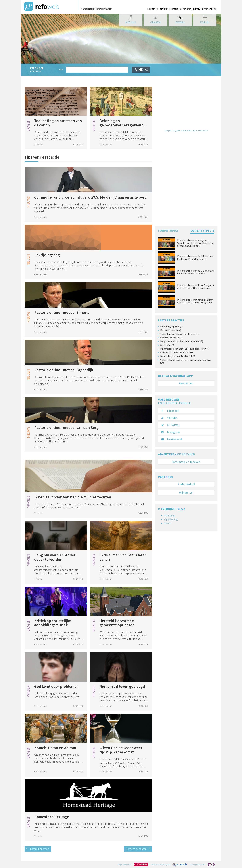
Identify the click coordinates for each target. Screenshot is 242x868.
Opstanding (171, 519)
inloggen (151, 9)
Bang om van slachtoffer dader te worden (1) (182, 341)
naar (61, 70)
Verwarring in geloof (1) (171, 327)
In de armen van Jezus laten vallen (123, 557)
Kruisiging (170, 515)
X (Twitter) (171, 425)
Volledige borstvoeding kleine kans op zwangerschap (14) (186, 361)
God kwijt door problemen (56, 686)
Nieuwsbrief (172, 439)
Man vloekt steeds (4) (171, 330)
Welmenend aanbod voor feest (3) (176, 353)
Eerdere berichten (136, 849)
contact (174, 9)
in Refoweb (43, 70)
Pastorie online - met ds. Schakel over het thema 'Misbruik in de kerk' (195, 258)
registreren (163, 9)
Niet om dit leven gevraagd (122, 686)
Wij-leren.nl (186, 493)
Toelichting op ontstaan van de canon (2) (180, 334)
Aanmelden (186, 383)
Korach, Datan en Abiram (55, 748)
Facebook (170, 411)
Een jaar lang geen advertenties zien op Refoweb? (186, 130)
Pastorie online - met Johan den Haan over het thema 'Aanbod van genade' (195, 301)
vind (139, 70)
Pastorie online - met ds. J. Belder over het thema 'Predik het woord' (196, 272)
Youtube (169, 418)
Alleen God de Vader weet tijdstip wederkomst (121, 750)
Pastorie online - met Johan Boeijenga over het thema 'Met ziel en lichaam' (196, 287)
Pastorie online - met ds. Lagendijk (64, 370)
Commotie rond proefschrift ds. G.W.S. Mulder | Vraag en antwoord (91, 197)
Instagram (171, 432)
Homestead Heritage (52, 817)
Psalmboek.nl (186, 484)
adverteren (186, 9)
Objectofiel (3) (167, 345)
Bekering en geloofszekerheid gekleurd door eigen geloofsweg (122, 125)
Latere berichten (40, 849)
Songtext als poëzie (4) (171, 338)
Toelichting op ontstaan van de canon (58, 123)
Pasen (168, 523)
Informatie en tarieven (186, 462)
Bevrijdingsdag (47, 255)
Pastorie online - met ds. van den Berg (66, 428)
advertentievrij (209, 9)
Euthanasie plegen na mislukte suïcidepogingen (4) (185, 349)
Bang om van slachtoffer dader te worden (55, 557)
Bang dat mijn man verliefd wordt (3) (178, 356)
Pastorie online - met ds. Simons (62, 312)
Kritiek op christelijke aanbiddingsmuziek (53, 623)
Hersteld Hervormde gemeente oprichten (117, 623)
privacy (197, 9)
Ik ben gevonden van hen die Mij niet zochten (73, 497)
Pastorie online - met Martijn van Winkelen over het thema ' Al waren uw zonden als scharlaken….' (196, 243)
